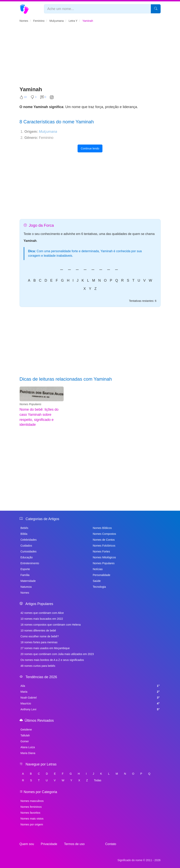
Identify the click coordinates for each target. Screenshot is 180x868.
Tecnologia (99, 587)
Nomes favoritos (30, 813)
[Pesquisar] (156, 9)
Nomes (25, 593)
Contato (111, 844)
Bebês (24, 528)
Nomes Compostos (104, 534)
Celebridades (29, 540)
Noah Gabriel (90, 698)
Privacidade (49, 844)
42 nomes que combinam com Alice (42, 613)
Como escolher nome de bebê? (40, 636)
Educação (27, 557)
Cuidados (26, 546)
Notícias (98, 569)
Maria (90, 692)
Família (25, 575)
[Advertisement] (90, 56)
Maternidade (28, 581)
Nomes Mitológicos (104, 557)
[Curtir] (23, 98)
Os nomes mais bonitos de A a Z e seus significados (52, 660)
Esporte (25, 569)
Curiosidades (29, 551)
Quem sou (27, 844)
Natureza (26, 587)
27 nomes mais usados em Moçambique (45, 648)
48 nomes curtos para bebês (38, 666)
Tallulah (25, 735)
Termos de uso (74, 844)
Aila (90, 686)
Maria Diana (28, 753)
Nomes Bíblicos (102, 528)
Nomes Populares (30, 404)
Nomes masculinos (32, 801)
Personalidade (102, 575)
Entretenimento (30, 563)
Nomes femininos (31, 807)
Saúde (97, 581)
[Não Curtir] (33, 98)
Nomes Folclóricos (104, 546)
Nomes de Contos (104, 540)
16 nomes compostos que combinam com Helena (51, 625)
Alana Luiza (28, 747)
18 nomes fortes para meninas (39, 642)
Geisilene (26, 730)
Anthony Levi (90, 709)
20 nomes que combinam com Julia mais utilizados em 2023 (57, 654)
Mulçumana (48, 132)
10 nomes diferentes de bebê (38, 631)
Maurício (90, 703)
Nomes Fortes (101, 551)
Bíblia (24, 534)
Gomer (25, 741)
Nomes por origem (32, 824)
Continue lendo (90, 148)
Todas (98, 780)
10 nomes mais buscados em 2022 (42, 619)
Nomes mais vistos (32, 819)
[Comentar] (43, 98)
